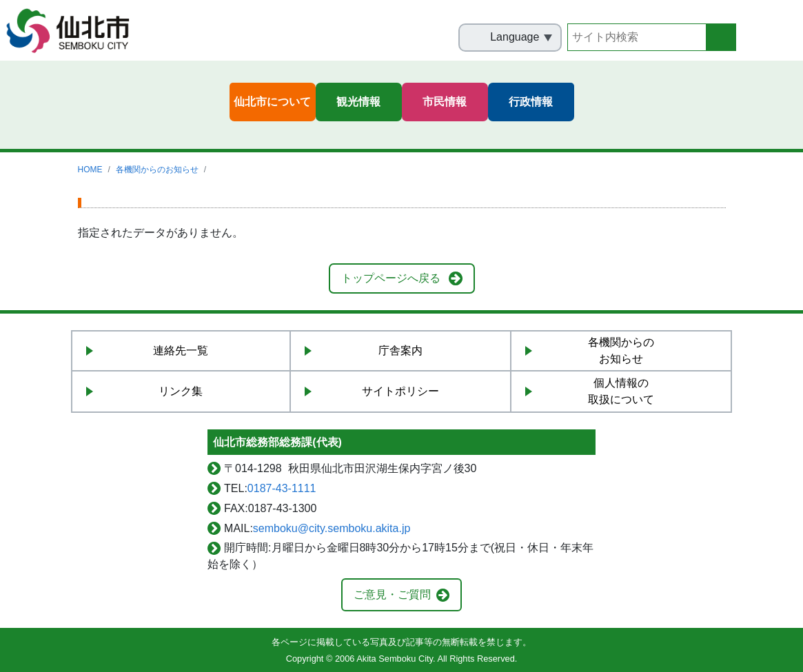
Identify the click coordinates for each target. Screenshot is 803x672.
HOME (90, 170)
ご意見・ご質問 (392, 594)
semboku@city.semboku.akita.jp (332, 528)
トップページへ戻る (391, 278)
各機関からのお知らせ (157, 170)
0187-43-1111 (282, 488)
